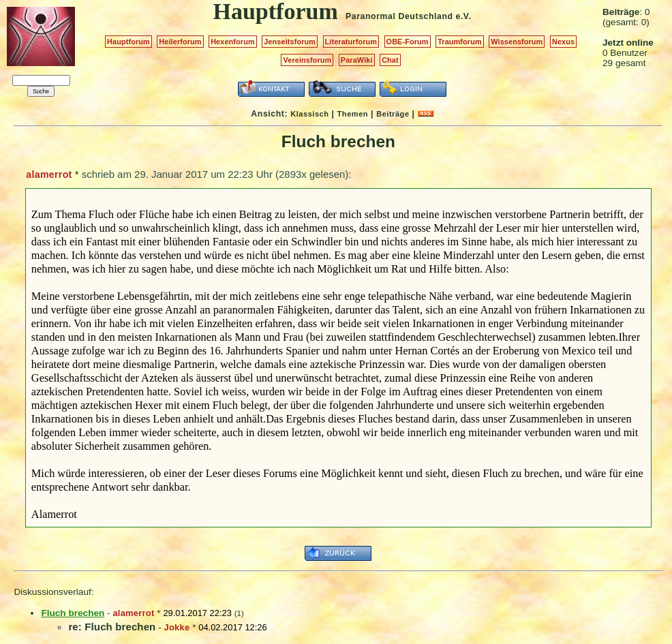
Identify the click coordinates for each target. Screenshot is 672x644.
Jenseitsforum (290, 42)
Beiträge (393, 114)
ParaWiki (357, 60)
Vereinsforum (307, 60)
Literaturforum (351, 42)
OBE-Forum (408, 42)
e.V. (463, 16)
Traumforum (460, 42)
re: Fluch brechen (112, 627)
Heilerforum (180, 42)
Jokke (177, 627)
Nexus (563, 42)
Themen (353, 114)
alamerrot (49, 174)
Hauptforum (128, 42)
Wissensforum (517, 42)
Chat (390, 60)
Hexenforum (233, 42)
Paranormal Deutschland (399, 16)
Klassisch (309, 114)
